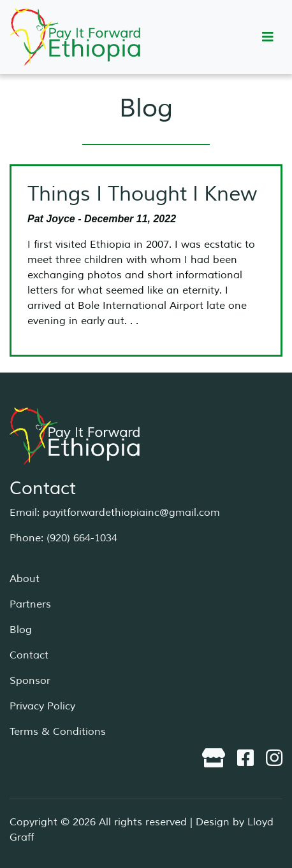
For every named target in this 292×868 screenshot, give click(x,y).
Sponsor (30, 681)
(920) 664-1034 (82, 538)
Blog (21, 630)
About (25, 579)
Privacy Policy (42, 706)
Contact (29, 655)
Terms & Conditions (58, 732)
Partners (30, 604)
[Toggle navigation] (268, 37)
